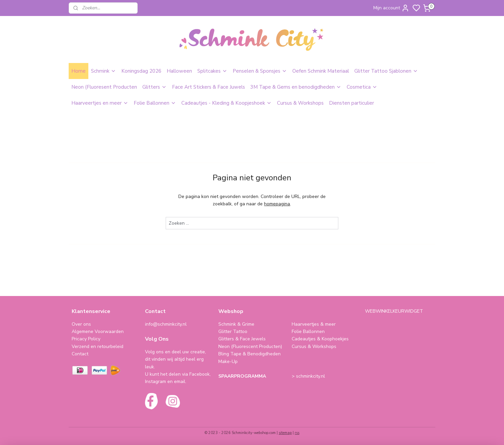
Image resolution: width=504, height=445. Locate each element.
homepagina (277, 204)
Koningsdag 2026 (141, 71)
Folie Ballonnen (155, 103)
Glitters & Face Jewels (242, 339)
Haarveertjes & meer (314, 324)
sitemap (285, 433)
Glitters (154, 87)
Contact (80, 354)
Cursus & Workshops (300, 103)
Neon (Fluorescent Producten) (250, 346)
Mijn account (391, 8)
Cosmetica (362, 87)
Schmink (103, 71)
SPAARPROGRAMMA (242, 376)
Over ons (81, 324)
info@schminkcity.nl (166, 324)
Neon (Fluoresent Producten (104, 87)
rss (297, 433)
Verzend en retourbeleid (97, 346)
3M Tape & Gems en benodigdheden (296, 87)
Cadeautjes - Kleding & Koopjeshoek (226, 103)
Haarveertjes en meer (100, 103)
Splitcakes (212, 71)
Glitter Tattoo (233, 331)
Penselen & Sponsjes (260, 71)
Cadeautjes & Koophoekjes (320, 339)
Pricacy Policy (86, 339)
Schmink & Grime (236, 324)
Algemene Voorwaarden (98, 331)
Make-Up (228, 361)
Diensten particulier (351, 103)
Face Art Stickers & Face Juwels (208, 87)
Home (78, 71)
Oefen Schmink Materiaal (321, 71)
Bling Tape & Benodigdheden (249, 354)
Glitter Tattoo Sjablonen (386, 71)
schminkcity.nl (310, 376)
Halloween (179, 71)
